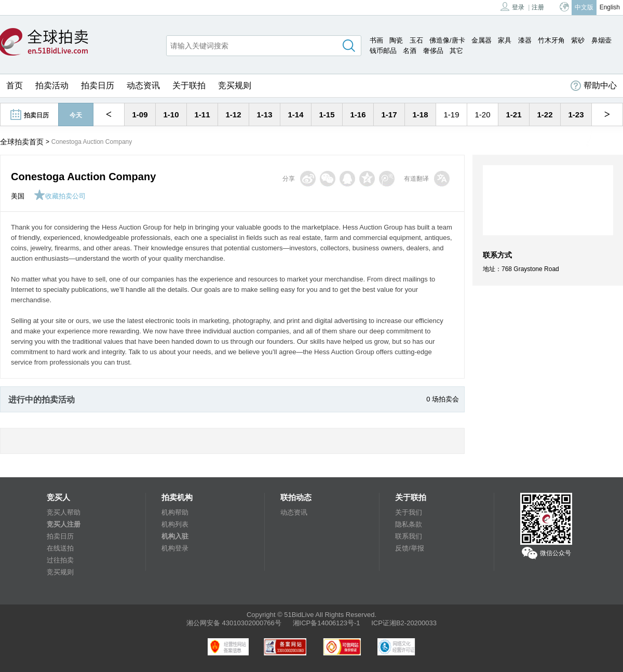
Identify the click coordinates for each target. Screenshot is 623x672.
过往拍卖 (60, 560)
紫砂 (578, 40)
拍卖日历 (98, 85)
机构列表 (175, 524)
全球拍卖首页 (22, 142)
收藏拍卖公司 (60, 196)
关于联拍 (189, 85)
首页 (15, 85)
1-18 (420, 115)
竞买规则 (235, 85)
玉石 (416, 40)
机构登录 (175, 548)
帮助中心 (594, 86)
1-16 (358, 115)
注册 (538, 7)
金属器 (482, 40)
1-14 (295, 115)
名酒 (410, 51)
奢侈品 (433, 51)
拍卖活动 (52, 85)
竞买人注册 (64, 524)
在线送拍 (60, 548)
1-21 (513, 115)
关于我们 (409, 512)
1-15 (327, 115)
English (610, 7)
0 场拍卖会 (443, 399)
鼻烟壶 (601, 40)
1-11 (202, 115)
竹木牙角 (551, 40)
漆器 (525, 40)
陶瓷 (396, 40)
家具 (505, 40)
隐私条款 (409, 524)
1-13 (264, 115)
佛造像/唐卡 (447, 40)
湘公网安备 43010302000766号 (234, 623)
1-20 (482, 115)
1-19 (451, 115)
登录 (512, 6)
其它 (456, 51)
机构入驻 (175, 536)
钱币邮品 (383, 51)
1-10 (171, 115)
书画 (376, 40)
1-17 (389, 115)
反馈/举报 (410, 548)
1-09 (140, 115)
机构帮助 (175, 512)
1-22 (545, 115)
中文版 (584, 7)
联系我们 (409, 536)
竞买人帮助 (64, 512)
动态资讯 (143, 85)
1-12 (233, 115)
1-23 (576, 115)
